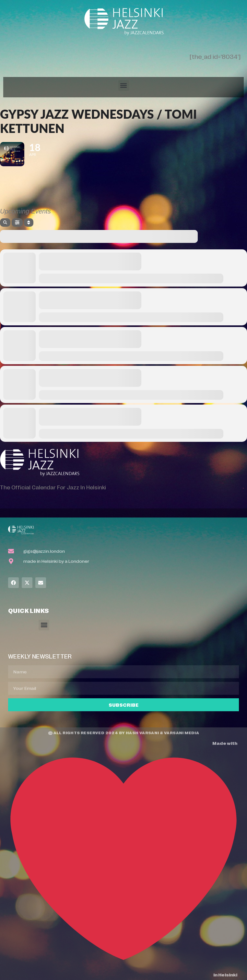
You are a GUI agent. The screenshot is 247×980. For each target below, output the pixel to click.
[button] (124, 86)
